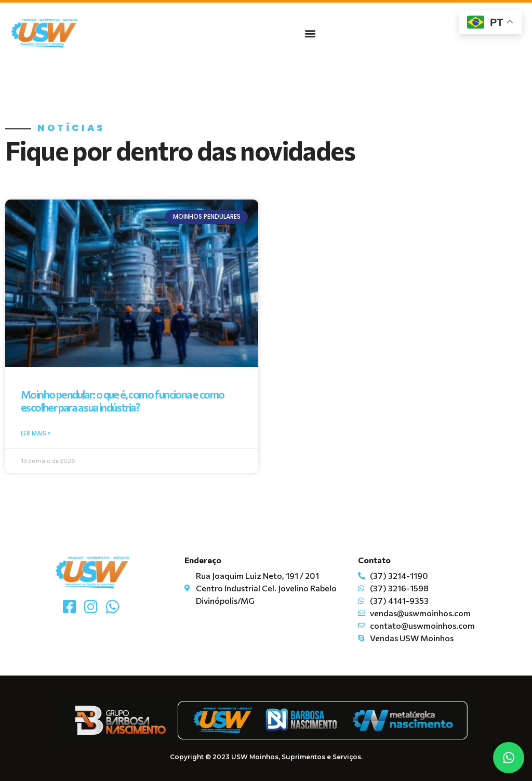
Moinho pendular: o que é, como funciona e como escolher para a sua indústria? (122, 401)
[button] (310, 33)
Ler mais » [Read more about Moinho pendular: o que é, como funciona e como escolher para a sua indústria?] (36, 433)
